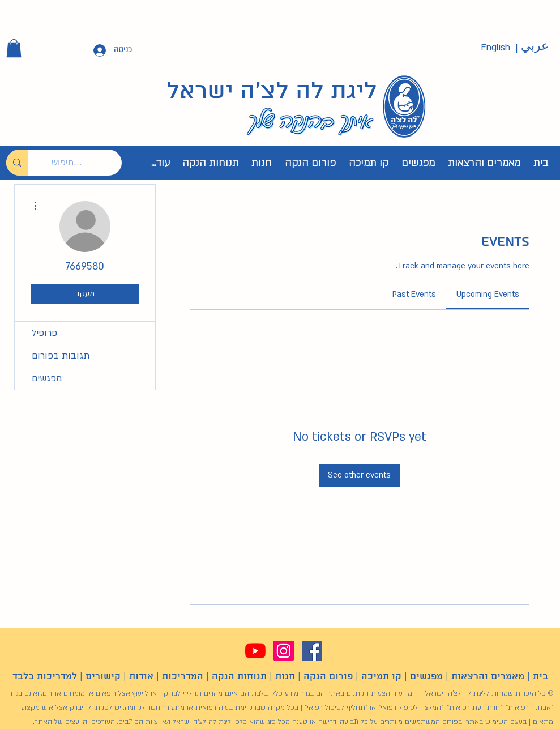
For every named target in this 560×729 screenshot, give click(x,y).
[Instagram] (284, 651)
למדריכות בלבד (45, 677)
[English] (495, 48)
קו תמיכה (381, 677)
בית (540, 677)
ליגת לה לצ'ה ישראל (272, 92)
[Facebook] (312, 651)
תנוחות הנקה (239, 677)
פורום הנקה (328, 677)
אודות (141, 677)
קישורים (103, 677)
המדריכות (183, 677)
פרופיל (44, 333)
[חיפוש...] (83, 163)
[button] (14, 48)
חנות (284, 677)
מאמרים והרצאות (488, 677)
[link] (488, 294)
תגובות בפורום (61, 356)
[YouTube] (255, 651)
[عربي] (535, 46)
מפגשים (47, 378)
